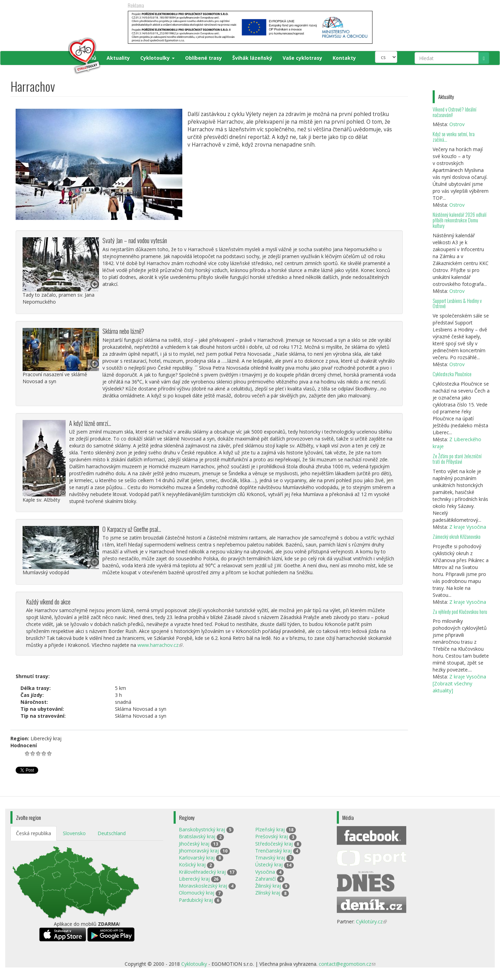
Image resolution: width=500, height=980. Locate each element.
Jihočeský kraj (194, 844)
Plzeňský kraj (270, 829)
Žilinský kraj (268, 886)
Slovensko (74, 833)
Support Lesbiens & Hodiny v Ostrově (457, 303)
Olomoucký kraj (197, 893)
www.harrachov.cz (160, 645)
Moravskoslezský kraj (203, 886)
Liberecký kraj (194, 879)
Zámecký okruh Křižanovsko (457, 537)
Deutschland (112, 833)
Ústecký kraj (269, 864)
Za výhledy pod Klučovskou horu (460, 612)
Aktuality (118, 58)
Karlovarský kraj (197, 858)
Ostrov (457, 124)
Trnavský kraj (270, 858)
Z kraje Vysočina (468, 527)
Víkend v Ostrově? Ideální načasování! (455, 112)
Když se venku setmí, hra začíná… (454, 137)
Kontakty (344, 58)
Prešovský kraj (272, 836)
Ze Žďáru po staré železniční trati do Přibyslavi (457, 459)
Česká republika (34, 833)
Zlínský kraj (268, 893)
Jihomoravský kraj (199, 851)
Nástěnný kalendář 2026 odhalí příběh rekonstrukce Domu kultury (460, 220)
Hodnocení (24, 745)
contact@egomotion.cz (347, 964)
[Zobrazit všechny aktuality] (452, 687)
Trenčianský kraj (273, 851)
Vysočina (265, 872)
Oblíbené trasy (203, 58)
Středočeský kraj (274, 844)
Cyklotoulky (157, 58)
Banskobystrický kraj (202, 829)
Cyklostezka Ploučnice (452, 374)
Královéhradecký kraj (202, 872)
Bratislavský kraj (197, 836)
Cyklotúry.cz (371, 921)
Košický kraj (192, 864)
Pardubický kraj (196, 900)
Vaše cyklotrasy (302, 58)
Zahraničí (265, 879)
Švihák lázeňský (252, 58)
